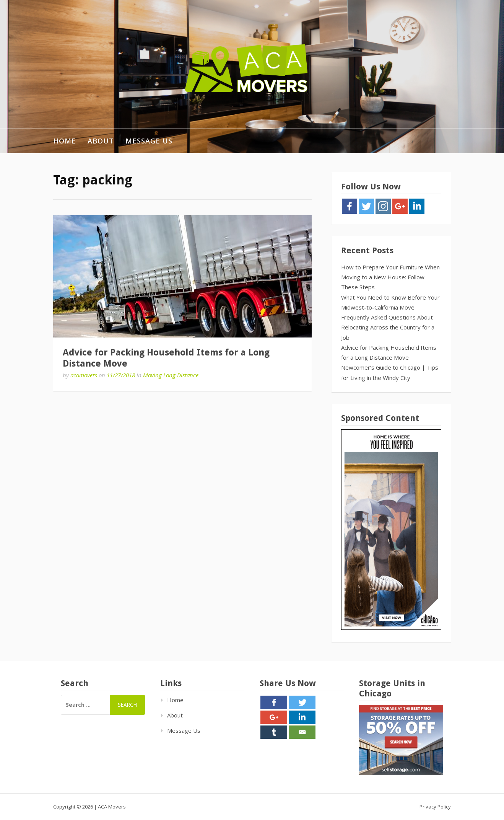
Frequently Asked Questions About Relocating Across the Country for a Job (388, 327)
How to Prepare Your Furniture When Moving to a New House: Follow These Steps (390, 277)
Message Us (149, 141)
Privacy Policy (435, 807)
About (101, 141)
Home (65, 141)
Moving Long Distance (171, 375)
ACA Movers (112, 807)
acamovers (84, 375)
